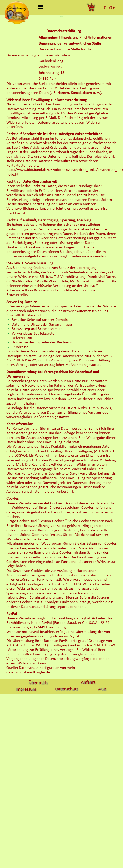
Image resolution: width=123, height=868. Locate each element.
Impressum (26, 690)
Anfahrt (88, 682)
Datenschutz (67, 689)
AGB (102, 689)
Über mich (38, 683)
